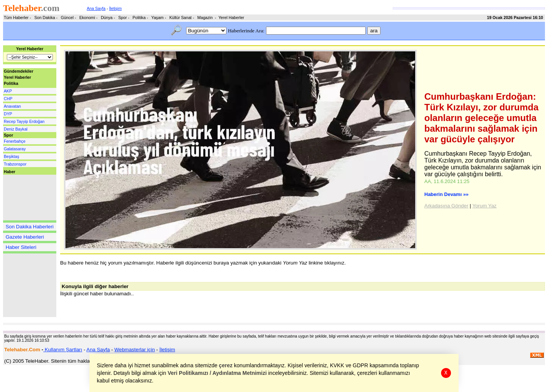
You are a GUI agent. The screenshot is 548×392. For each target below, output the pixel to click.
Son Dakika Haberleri (30, 227)
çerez (226, 365)
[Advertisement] (26, 198)
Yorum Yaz (484, 206)
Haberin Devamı (446, 194)
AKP (8, 91)
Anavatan (12, 106)
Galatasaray (15, 149)
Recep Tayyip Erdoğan (24, 121)
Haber (10, 172)
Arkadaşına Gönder (446, 206)
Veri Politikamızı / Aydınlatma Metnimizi (217, 373)
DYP (8, 114)
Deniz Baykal (16, 129)
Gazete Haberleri (25, 237)
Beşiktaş (11, 156)
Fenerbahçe (15, 141)
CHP (8, 99)
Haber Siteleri (21, 247)
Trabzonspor (15, 164)
